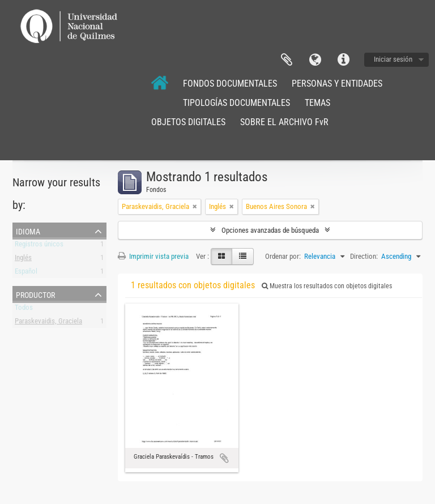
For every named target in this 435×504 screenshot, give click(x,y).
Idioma (315, 60)
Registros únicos (39, 246)
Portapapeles (287, 60)
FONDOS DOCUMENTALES (230, 84)
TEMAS (317, 103)
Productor (35, 294)
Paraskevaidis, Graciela (48, 323)
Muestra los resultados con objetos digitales (327, 286)
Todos (24, 309)
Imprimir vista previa (153, 256)
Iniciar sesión (393, 59)
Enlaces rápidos (343, 60)
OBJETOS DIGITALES (188, 122)
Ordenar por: (283, 256)
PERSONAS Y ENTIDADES (337, 84)
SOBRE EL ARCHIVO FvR (284, 122)
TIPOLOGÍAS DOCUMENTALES (236, 103)
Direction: (364, 256)
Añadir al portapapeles (224, 458)
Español (26, 273)
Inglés (23, 260)
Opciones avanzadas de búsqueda (270, 230)
